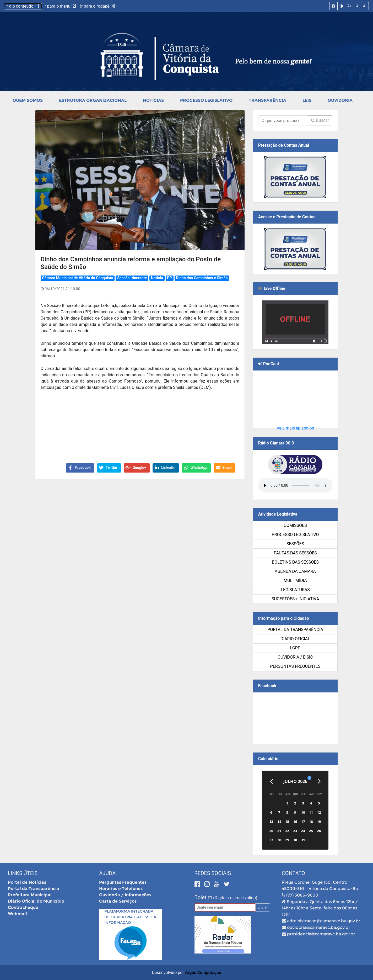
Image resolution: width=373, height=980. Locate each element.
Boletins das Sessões (295, 562)
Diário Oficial (295, 639)
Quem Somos (28, 100)
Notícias (153, 100)
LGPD (295, 648)
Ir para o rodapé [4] (98, 6)
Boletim (203, 897)
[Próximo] (319, 781)
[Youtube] (217, 884)
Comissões (295, 525)
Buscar (320, 120)
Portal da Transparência (295, 630)
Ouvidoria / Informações (125, 895)
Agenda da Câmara (295, 571)
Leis (307, 100)
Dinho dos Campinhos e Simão (202, 278)
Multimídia (295, 581)
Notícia (157, 278)
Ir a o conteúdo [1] (23, 6)
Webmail (17, 914)
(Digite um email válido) (235, 898)
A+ (350, 6)
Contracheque (23, 907)
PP (169, 278)
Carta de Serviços (118, 901)
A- (365, 6)
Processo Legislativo (206, 100)
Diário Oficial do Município (36, 901)
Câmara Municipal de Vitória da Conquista (77, 278)
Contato (293, 873)
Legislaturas (295, 590)
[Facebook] (198, 884)
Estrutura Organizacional (93, 100)
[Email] (225, 907)
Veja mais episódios (295, 428)
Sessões (295, 544)
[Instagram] (208, 884)
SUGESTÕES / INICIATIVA (295, 599)
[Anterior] (271, 781)
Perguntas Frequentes (295, 666)
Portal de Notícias (27, 882)
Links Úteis (23, 873)
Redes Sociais (213, 873)
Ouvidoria (340, 100)
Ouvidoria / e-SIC (295, 657)
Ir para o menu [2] (60, 6)
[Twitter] (226, 884)
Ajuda (107, 873)
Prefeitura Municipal (30, 895)
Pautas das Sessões (295, 553)
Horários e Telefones (121, 889)
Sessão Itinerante (132, 278)
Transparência (267, 100)
